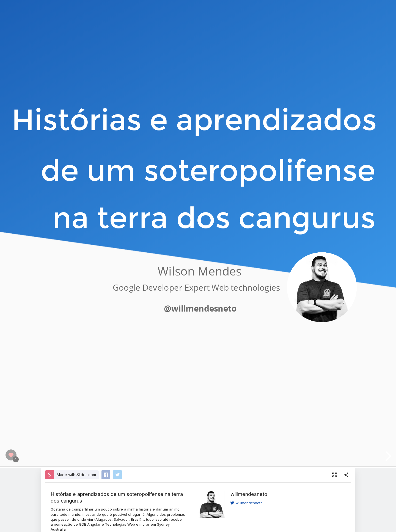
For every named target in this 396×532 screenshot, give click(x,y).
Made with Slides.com (76, 475)
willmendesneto (249, 494)
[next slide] (387, 456)
